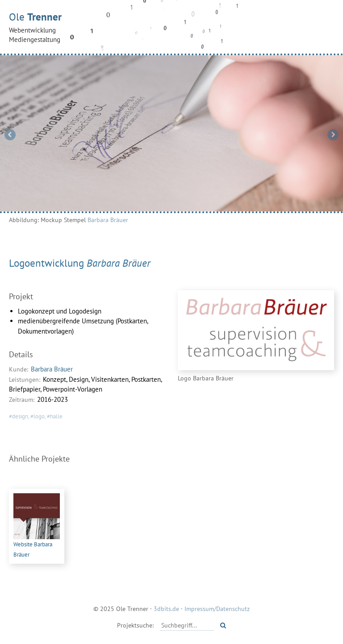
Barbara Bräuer (108, 220)
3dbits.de (166, 609)
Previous (10, 134)
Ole (171, 27)
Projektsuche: (135, 625)
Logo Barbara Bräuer (206, 378)
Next (333, 134)
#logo (38, 416)
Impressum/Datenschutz (217, 609)
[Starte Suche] (223, 625)
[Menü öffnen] (325, 26)
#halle (55, 416)
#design (19, 416)
